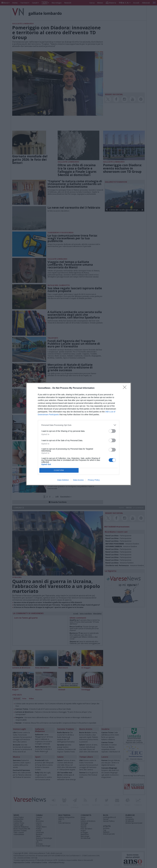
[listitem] (79, 425)
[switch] (112, 431)
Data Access (78, 480)
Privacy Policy (94, 480)
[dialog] (79, 434)
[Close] (126, 388)
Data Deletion (63, 480)
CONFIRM (59, 470)
